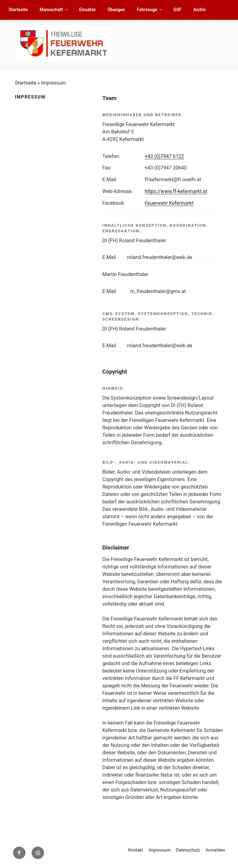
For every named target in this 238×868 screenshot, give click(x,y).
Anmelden (215, 850)
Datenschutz (188, 850)
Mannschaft (54, 10)
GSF (178, 10)
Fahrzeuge (150, 10)
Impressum (160, 850)
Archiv (200, 10)
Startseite (18, 10)
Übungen (116, 10)
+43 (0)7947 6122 (164, 156)
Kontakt (136, 850)
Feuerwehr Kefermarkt (169, 203)
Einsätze (87, 10)
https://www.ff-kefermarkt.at (176, 191)
